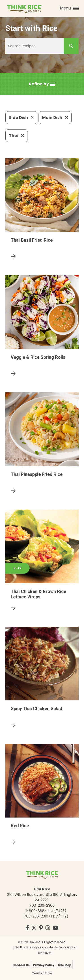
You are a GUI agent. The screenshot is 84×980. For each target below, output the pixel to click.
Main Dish (55, 117)
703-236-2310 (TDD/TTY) (46, 916)
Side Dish (21, 117)
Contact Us (21, 965)
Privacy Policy (44, 965)
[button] (42, 84)
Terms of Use (42, 973)
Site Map (65, 965)
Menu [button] (69, 8)
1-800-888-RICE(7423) (46, 911)
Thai (17, 136)
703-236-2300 (42, 905)
